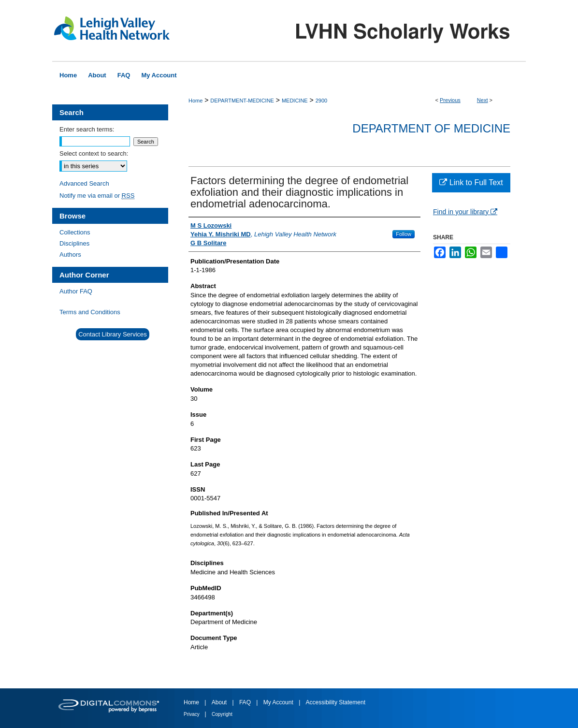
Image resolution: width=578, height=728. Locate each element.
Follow (404, 234)
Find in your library (465, 212)
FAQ (246, 702)
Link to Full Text (471, 182)
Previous (450, 100)
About (220, 702)
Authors (70, 255)
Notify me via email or (97, 196)
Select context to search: (94, 153)
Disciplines (74, 243)
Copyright (222, 714)
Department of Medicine (431, 128)
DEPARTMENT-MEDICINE (242, 101)
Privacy (192, 714)
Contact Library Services (113, 334)
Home (195, 101)
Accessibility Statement (336, 702)
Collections (75, 232)
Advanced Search (84, 183)
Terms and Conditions (90, 312)
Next (483, 100)
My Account (279, 702)
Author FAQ (76, 291)
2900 (321, 101)
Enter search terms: (87, 129)
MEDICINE (295, 101)
